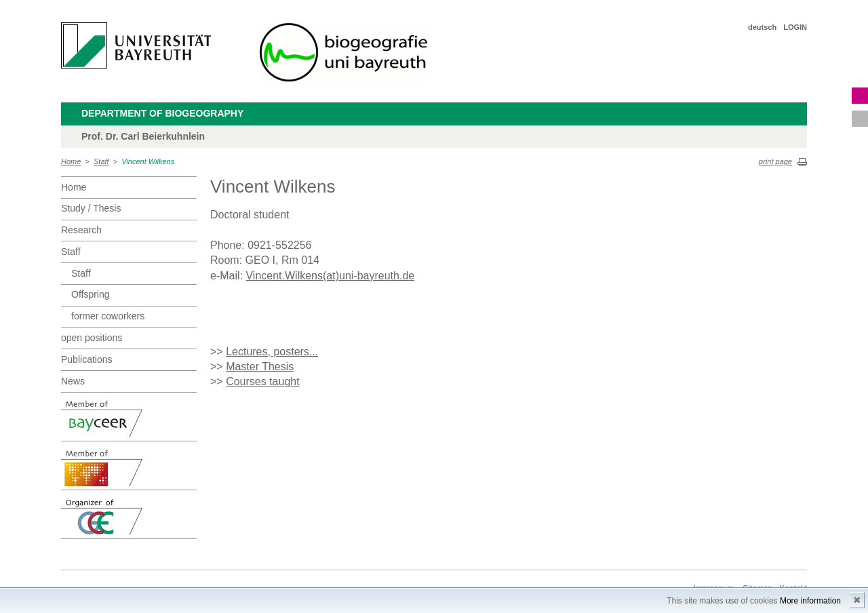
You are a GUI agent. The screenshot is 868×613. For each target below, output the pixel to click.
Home (71, 161)
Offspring (91, 294)
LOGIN (795, 27)
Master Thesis (260, 367)
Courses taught (263, 381)
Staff (101, 161)
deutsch (762, 27)
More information (810, 601)
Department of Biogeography (162, 113)
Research (81, 230)
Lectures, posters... (272, 352)
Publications (87, 359)
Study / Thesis (91, 208)
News (73, 381)
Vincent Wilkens (148, 161)
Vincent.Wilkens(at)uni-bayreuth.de (330, 276)
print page (775, 161)
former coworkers (108, 316)
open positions (92, 338)
